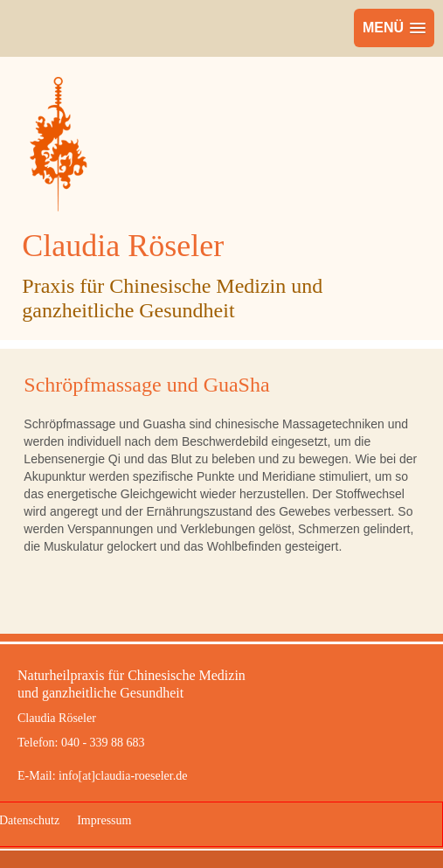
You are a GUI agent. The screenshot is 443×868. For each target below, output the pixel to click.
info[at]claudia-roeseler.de (123, 776)
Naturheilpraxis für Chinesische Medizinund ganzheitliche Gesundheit (132, 684)
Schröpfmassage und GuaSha (146, 385)
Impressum (104, 820)
